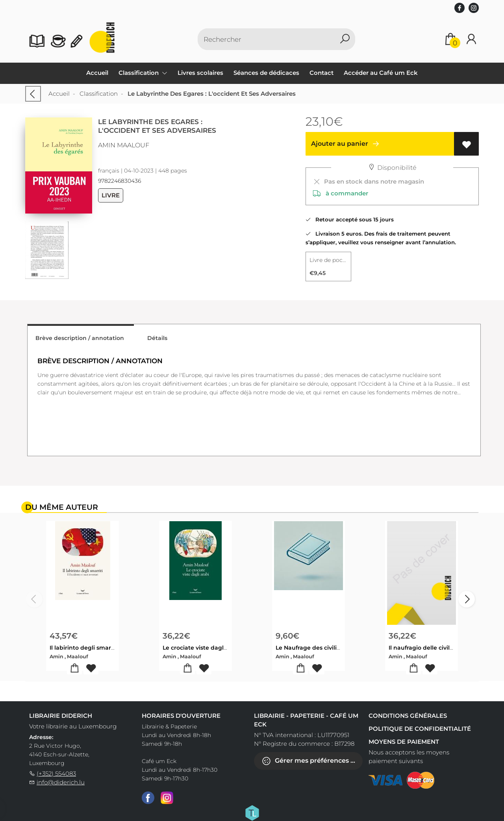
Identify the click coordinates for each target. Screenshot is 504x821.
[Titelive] (252, 812)
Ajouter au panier (347, 144)
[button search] (345, 39)
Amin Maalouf (124, 145)
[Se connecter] (471, 39)
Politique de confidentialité (420, 729)
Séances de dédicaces (266, 73)
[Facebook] (148, 797)
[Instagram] (167, 797)
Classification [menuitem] (139, 73)
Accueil (97, 73)
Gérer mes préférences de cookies (312, 761)
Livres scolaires (200, 73)
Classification (99, 94)
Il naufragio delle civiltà (422, 648)
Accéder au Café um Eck (381, 73)
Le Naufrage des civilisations (316, 648)
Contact (321, 73)
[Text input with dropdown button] (268, 39)
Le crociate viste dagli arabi (202, 648)
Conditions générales (408, 716)
